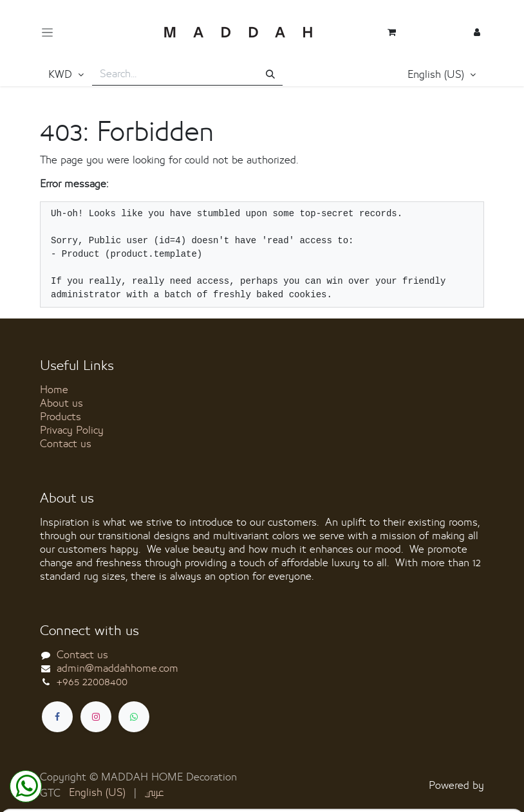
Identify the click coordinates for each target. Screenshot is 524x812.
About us (61, 403)
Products (61, 417)
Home (54, 390)
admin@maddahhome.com (117, 669)
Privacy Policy (72, 430)
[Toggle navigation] (47, 32)
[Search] (270, 75)
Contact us (66, 444)
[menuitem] (97, 793)
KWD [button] (62, 75)
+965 (92, 682)
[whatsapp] (134, 717)
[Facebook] (57, 717)
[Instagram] (96, 717)
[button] (442, 75)
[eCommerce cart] (392, 32)
